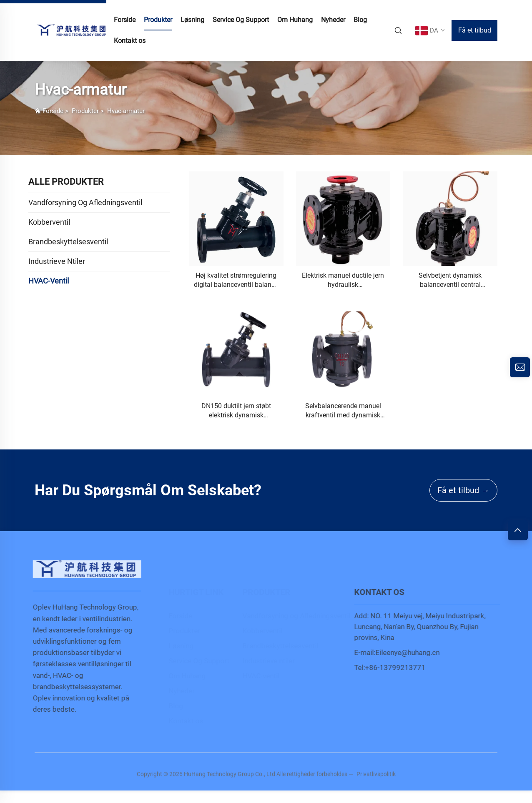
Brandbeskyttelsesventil (275, 646)
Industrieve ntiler (263, 661)
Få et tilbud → (463, 490)
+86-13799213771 (399, 667)
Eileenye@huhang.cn (412, 652)
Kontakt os (130, 41)
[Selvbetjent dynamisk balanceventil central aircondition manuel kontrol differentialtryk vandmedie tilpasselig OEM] (450, 219)
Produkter (158, 20)
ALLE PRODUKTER (66, 182)
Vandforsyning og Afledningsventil (291, 616)
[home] (72, 30)
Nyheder (333, 20)
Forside (53, 111)
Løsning (192, 20)
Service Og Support (241, 20)
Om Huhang (295, 20)
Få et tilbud (475, 30)
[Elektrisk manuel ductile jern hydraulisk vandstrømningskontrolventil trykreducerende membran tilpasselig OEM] (343, 219)
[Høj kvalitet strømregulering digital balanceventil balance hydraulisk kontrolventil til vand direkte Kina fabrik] (236, 219)
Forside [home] (125, 20)
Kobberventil (257, 631)
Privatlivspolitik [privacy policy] (376, 778)
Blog (360, 20)
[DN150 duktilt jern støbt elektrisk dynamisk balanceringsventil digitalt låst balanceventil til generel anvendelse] (236, 350)
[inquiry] (520, 367)
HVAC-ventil (255, 676)
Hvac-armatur (126, 111)
